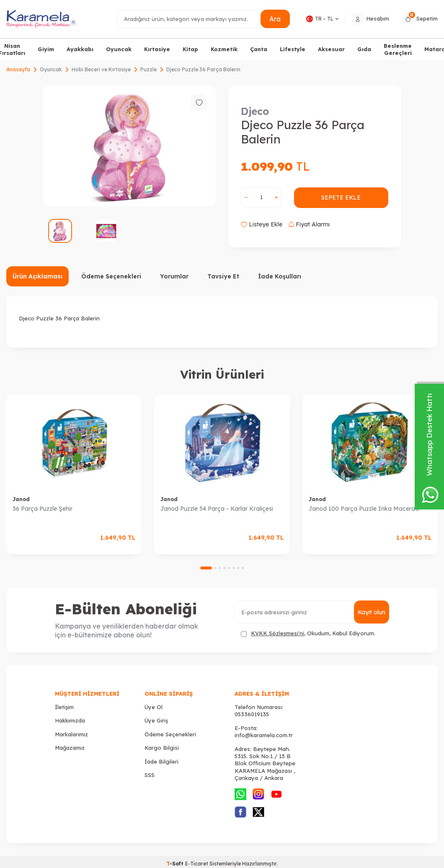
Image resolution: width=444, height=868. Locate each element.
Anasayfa (18, 69)
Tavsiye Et (223, 276)
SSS (150, 775)
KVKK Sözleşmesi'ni (277, 633)
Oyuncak (119, 49)
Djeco (255, 111)
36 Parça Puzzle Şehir (43, 509)
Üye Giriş (156, 720)
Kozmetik (224, 49)
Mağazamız (70, 748)
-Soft (176, 864)
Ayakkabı (80, 49)
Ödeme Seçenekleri (111, 276)
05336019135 (252, 714)
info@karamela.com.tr (264, 735)
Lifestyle (293, 49)
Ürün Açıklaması (37, 276)
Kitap (190, 49)
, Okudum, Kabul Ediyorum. (308, 633)
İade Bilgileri (161, 761)
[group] (129, 146)
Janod (21, 499)
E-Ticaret (197, 864)
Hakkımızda (70, 720)
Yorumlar (174, 276)
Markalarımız (71, 734)
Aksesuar (331, 49)
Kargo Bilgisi (162, 748)
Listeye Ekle (262, 224)
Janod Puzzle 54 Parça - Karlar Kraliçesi (217, 509)
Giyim (46, 49)
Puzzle (148, 69)
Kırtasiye (157, 49)
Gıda (364, 49)
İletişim (64, 707)
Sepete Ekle (341, 198)
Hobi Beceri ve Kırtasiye (101, 69)
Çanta (259, 49)
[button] (206, 568)
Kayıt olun (371, 612)
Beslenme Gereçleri (398, 49)
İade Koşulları (280, 276)
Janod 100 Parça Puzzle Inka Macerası (364, 509)
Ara (275, 18)
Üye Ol (154, 707)
